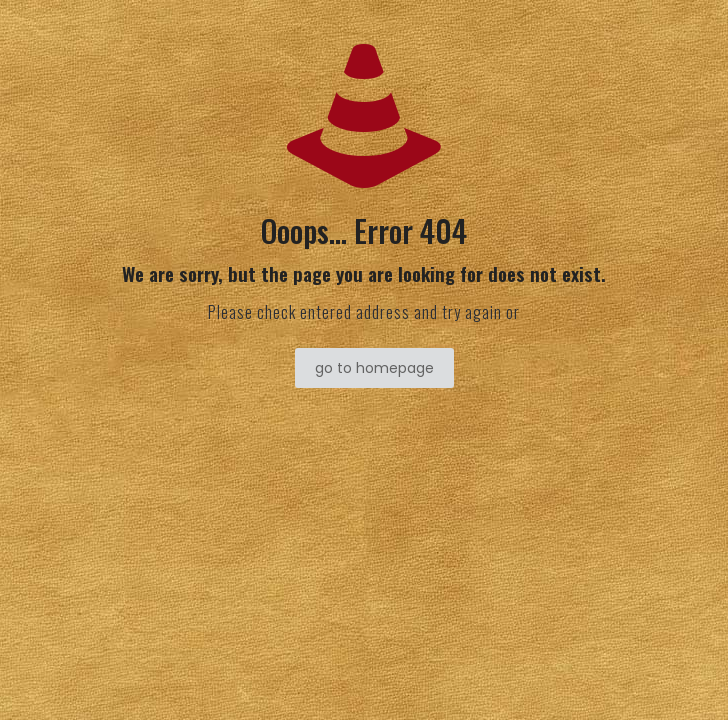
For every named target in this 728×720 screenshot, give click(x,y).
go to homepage (374, 368)
